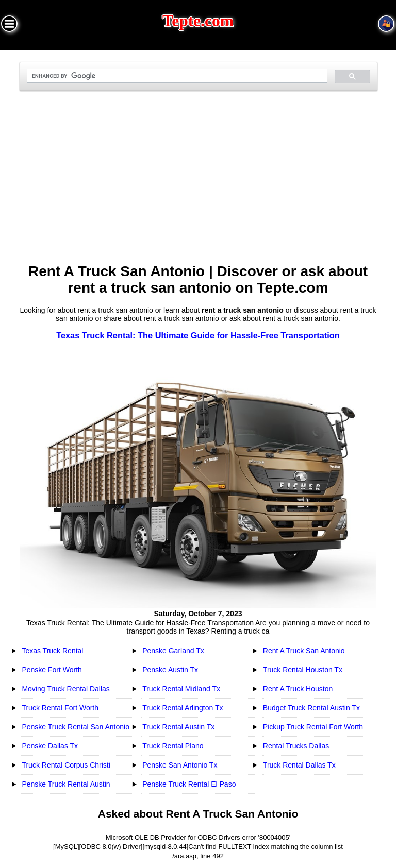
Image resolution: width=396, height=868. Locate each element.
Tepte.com (198, 21)
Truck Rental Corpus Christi (66, 765)
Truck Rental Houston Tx (303, 670)
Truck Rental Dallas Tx (299, 765)
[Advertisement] (198, 181)
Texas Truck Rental (52, 651)
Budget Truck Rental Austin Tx (311, 708)
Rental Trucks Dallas (296, 746)
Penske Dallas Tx (50, 746)
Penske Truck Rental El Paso (189, 784)
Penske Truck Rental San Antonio (76, 727)
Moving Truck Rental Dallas (65, 689)
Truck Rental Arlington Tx (183, 708)
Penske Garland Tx (173, 651)
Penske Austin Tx (170, 670)
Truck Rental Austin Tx (178, 727)
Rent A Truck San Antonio (304, 651)
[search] (176, 76)
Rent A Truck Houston (298, 689)
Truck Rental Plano (173, 746)
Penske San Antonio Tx (180, 765)
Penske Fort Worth (52, 670)
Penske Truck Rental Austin (66, 784)
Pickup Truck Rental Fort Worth (313, 727)
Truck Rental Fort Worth (60, 708)
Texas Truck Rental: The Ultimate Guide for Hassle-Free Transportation (198, 335)
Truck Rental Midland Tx (181, 689)
